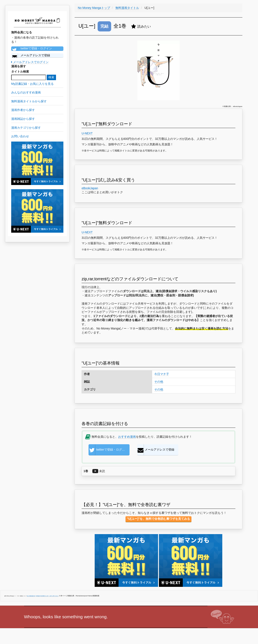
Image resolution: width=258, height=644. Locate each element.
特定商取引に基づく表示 (46, 596)
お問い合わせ (55, 596)
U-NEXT (87, 133)
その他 (159, 382)
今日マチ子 (162, 374)
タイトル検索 (20, 72)
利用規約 (38, 596)
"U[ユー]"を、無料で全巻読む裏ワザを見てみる (159, 519)
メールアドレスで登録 (31, 55)
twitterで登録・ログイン (32, 49)
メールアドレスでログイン (30, 62)
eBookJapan (90, 188)
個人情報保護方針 (31, 596)
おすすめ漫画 (127, 437)
